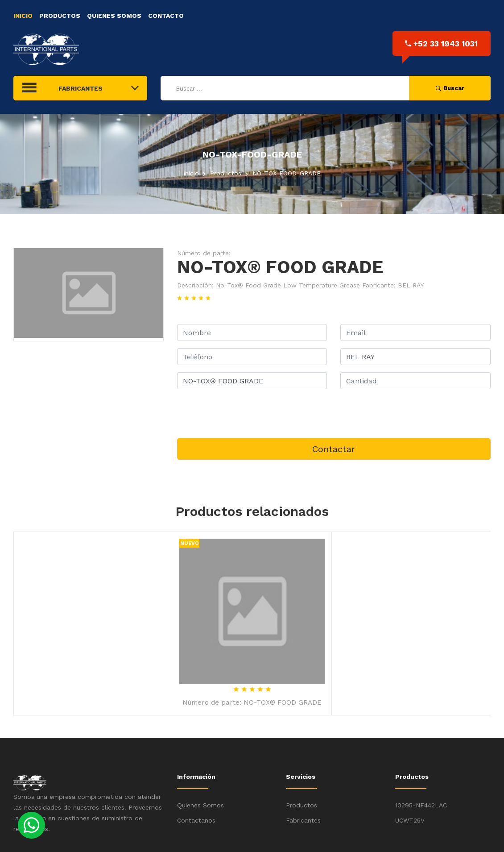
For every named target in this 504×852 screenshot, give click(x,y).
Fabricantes (303, 820)
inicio (191, 173)
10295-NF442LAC (421, 805)
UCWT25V (410, 820)
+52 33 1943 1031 (441, 44)
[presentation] (245, 414)
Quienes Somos (114, 16)
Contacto (166, 16)
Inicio (23, 16)
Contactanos (196, 820)
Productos (60, 16)
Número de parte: (204, 253)
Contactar (334, 449)
